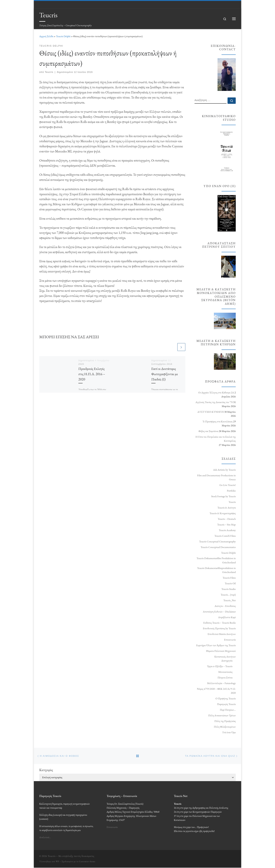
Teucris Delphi (63, 36)
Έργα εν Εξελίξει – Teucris (220, 666)
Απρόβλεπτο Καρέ (227, 617)
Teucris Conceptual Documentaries (218, 547)
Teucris (49, 72)
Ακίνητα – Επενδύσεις (225, 606)
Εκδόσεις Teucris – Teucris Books (220, 623)
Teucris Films (229, 578)
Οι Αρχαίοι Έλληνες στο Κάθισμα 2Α (216, 392)
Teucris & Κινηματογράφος (223, 513)
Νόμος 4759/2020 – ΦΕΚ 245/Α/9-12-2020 (216, 691)
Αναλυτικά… (45, 838)
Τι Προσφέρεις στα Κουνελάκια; (218, 421)
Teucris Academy (227, 530)
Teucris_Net (230, 600)
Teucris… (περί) (228, 595)
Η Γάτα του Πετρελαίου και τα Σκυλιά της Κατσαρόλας (216, 439)
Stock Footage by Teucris (223, 496)
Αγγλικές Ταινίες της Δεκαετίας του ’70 (214, 402)
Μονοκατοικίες (225, 672)
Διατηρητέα (227, 661)
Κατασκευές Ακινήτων (225, 657)
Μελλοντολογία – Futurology (221, 683)
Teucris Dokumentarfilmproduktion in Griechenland (216, 570)
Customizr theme (87, 862)
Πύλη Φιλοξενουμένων (225, 727)
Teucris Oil (230, 583)
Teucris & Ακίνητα (227, 508)
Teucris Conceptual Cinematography (217, 541)
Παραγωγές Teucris (226, 704)
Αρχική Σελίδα (47, 36)
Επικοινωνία (230, 640)
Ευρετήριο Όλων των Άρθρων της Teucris (216, 645)
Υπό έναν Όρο (229, 732)
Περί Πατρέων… (228, 710)
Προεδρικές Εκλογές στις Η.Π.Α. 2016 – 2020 (92, 374)
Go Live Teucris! (228, 485)
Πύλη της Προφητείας (225, 721)
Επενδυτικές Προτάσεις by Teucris (219, 628)
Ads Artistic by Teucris (224, 470)
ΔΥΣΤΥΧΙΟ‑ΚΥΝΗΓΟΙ (211, 412)
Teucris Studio (229, 589)
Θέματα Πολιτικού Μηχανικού (221, 651)
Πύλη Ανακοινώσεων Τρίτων (222, 715)
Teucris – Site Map (226, 525)
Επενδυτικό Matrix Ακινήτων (222, 634)
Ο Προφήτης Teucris (226, 698)
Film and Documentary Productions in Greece (216, 477)
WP (57, 862)
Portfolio (231, 491)
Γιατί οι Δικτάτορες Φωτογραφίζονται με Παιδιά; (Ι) (165, 374)
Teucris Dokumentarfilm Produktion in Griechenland (216, 560)
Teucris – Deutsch (227, 519)
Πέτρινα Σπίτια (225, 677)
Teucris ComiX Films (225, 536)
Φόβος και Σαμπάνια (208, 431)
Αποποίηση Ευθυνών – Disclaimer (219, 612)
